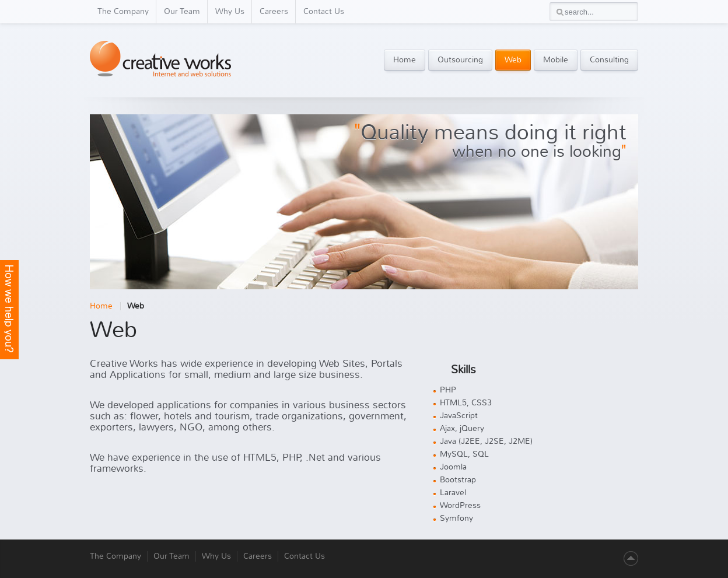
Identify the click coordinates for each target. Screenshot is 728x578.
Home (101, 306)
